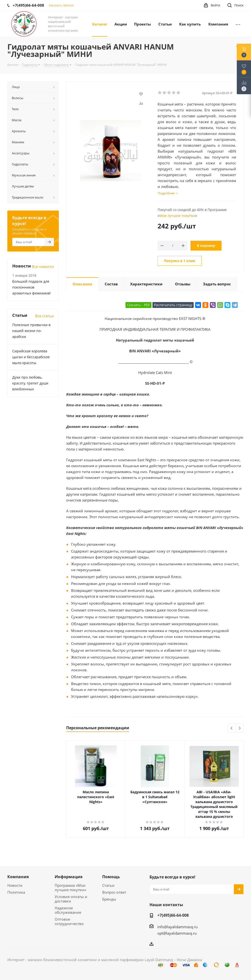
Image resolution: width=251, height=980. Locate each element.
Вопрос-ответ (114, 892)
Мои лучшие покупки (177, 216)
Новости (15, 885)
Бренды (109, 899)
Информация (69, 877)
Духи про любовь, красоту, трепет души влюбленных (30, 383)
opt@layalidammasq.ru (177, 933)
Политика (16, 892)
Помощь (111, 877)
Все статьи (44, 316)
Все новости (43, 266)
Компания (18, 877)
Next (240, 728)
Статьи (108, 885)
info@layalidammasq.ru (177, 927)
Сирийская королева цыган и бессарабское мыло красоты (31, 357)
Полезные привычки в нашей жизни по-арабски (31, 331)
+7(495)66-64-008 (173, 915)
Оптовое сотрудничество (69, 921)
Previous (232, 728)
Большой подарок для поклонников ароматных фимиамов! (31, 287)
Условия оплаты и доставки (71, 899)
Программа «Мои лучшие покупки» (70, 887)
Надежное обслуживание (68, 910)
